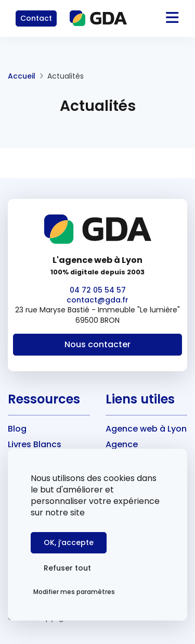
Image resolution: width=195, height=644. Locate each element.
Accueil (22, 76)
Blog (17, 429)
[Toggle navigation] (160, 18)
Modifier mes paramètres (74, 592)
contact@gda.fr (97, 300)
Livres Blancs (35, 444)
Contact (36, 18)
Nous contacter (97, 344)
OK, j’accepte (69, 542)
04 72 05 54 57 (98, 290)
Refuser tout (67, 568)
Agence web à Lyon (146, 429)
